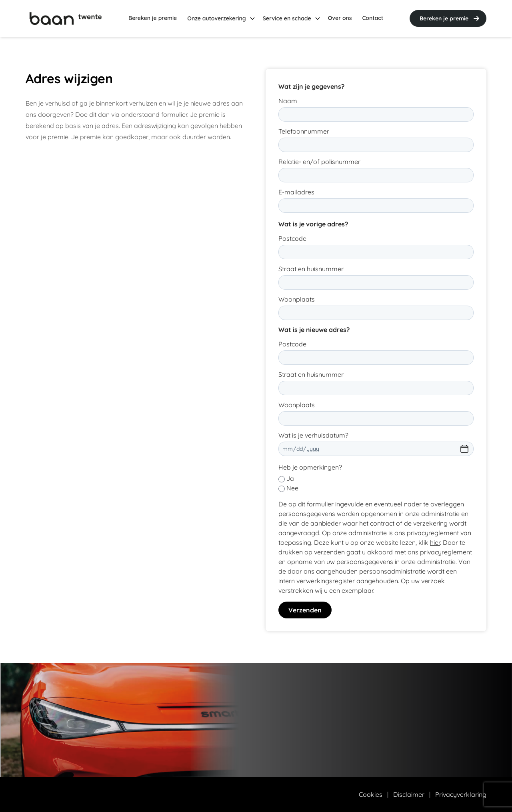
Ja (290, 478)
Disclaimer (409, 794)
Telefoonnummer (304, 131)
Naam (288, 101)
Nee (292, 488)
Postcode (292, 238)
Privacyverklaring (461, 794)
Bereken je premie (450, 18)
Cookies (371, 794)
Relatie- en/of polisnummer (319, 162)
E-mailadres (296, 192)
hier (435, 542)
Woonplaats (297, 299)
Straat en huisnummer (311, 269)
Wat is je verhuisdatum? (313, 435)
